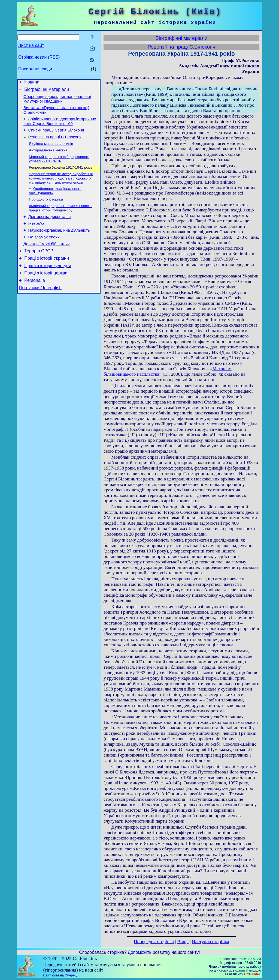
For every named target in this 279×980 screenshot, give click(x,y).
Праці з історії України (47, 274)
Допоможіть (140, 952)
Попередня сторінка (154, 942)
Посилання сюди (35, 69)
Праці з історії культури (48, 282)
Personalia (35, 299)
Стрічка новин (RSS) (39, 57)
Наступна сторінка (210, 942)
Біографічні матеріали (47, 91)
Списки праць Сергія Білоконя (56, 135)
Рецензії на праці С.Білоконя (55, 143)
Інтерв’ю (36, 235)
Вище (183, 942)
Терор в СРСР (39, 266)
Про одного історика (46, 209)
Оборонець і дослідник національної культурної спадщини (57, 101)
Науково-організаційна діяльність (59, 243)
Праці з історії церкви (46, 290)
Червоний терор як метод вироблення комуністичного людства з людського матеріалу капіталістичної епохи (61, 187)
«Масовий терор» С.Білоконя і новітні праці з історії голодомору (61, 218)
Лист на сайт (31, 45)
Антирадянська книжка (48, 157)
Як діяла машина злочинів (51, 150)
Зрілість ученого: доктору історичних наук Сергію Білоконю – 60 (60, 125)
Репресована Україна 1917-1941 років (61, 175)
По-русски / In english (40, 307)
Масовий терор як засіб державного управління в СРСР (59, 166)
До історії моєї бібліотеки (46, 258)
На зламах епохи (44, 250)
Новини (32, 83)
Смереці (71, 975)
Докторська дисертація (50, 228)
